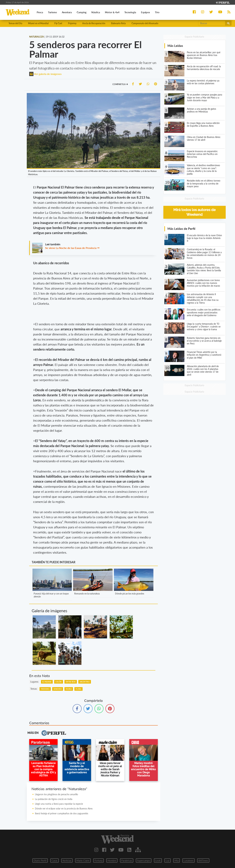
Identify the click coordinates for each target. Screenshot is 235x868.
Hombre (112, 860)
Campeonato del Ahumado (145, 23)
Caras (55, 860)
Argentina (85, 682)
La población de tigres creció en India (54, 799)
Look (158, 860)
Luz (168, 860)
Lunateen (188, 860)
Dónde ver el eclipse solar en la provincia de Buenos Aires (64, 809)
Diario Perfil (40, 860)
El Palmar (47, 682)
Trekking (45, 689)
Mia (176, 860)
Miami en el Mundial (38, 23)
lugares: (35, 682)
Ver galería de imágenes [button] (45, 74)
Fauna (69, 689)
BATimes (203, 860)
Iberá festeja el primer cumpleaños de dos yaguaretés (62, 813)
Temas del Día (15, 23)
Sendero (58, 689)
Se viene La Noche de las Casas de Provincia (71, 248)
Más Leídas (175, 46)
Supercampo (144, 860)
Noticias (67, 860)
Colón (59, 682)
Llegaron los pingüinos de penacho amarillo (56, 794)
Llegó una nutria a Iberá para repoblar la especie (59, 804)
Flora (78, 689)
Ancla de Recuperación (94, 23)
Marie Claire (83, 860)
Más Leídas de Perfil (181, 229)
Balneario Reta (118, 23)
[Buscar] (212, 23)
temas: (34, 689)
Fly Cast (58, 23)
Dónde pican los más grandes (130, 594)
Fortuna (98, 860)
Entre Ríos (71, 682)
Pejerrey (72, 23)
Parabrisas (127, 860)
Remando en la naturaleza (87, 594)
